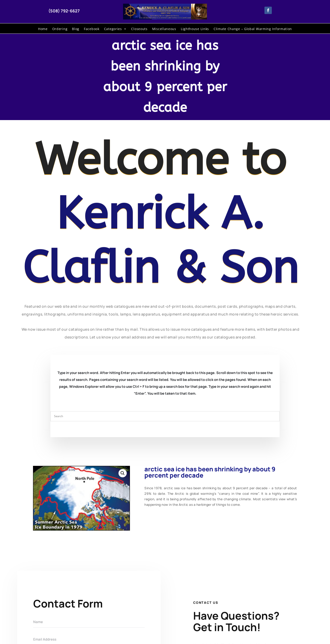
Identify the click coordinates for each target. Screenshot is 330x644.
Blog (76, 29)
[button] (123, 473)
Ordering (60, 29)
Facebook (92, 29)
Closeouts (139, 29)
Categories (115, 29)
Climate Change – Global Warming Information (253, 29)
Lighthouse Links (195, 29)
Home (43, 29)
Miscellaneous (164, 29)
